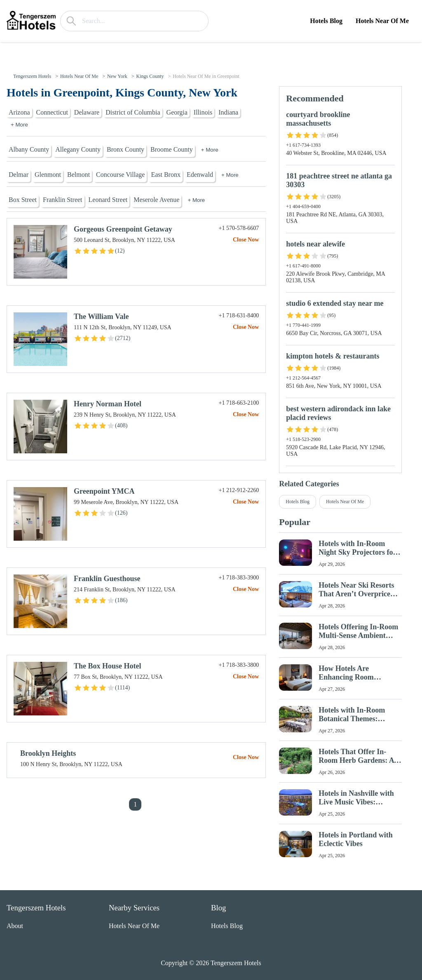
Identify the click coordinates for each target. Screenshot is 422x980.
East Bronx (166, 175)
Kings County (150, 76)
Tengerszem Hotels (32, 76)
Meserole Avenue (156, 200)
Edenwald (200, 175)
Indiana (228, 112)
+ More (19, 125)
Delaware (87, 112)
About (15, 926)
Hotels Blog (326, 21)
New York (117, 76)
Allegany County (78, 149)
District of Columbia (133, 112)
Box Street (23, 200)
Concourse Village (120, 175)
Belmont (79, 175)
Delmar (19, 175)
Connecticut (52, 112)
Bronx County (125, 149)
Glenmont (48, 175)
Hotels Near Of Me (382, 21)
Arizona (19, 112)
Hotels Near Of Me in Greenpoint (206, 76)
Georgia (177, 112)
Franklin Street (63, 200)
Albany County (29, 149)
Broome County (172, 149)
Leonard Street (108, 200)
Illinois (203, 112)
